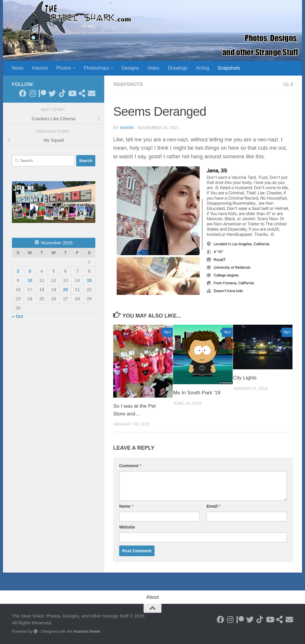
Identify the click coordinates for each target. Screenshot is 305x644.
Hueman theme (87, 631)
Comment (130, 466)
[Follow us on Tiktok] (62, 93)
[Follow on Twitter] (52, 93)
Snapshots (229, 68)
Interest (40, 68)
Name (126, 506)
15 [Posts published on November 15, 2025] (89, 280)
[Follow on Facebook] (23, 93)
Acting (203, 68)
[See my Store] (82, 93)
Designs (130, 68)
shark (127, 128)
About (152, 597)
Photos (63, 68)
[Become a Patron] (42, 93)
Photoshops (96, 68)
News (18, 68)
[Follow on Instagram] (33, 93)
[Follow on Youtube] (72, 93)
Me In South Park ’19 (197, 393)
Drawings (178, 68)
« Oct (18, 316)
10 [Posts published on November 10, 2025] (30, 280)
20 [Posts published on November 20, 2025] (65, 289)
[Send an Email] (92, 93)
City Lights (245, 378)
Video (154, 68)
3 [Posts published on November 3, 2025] (30, 271)
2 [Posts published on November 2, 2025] (18, 271)
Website (127, 527)
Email (213, 506)
